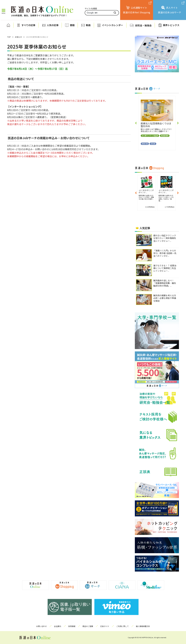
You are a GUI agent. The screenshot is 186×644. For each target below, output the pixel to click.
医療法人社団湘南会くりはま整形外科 (156, 125)
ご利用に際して (122, 626)
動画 (88, 25)
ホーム (8, 25)
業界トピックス (171, 25)
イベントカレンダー (112, 25)
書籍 (72, 25)
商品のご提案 (88, 626)
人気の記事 (53, 25)
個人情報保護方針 (143, 626)
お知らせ (18, 37)
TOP (9, 37)
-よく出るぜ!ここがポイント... (146, 191)
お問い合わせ (41, 626)
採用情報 (72, 626)
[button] (136, 123)
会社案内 (57, 626)
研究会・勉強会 (143, 25)
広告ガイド (105, 626)
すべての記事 (28, 25)
